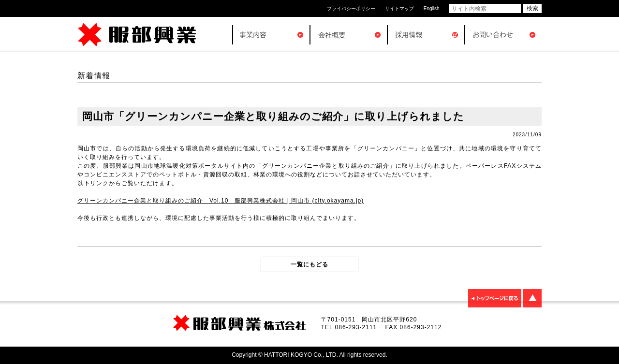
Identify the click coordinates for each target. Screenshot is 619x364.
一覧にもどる (309, 264)
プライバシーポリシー (351, 8)
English (432, 8)
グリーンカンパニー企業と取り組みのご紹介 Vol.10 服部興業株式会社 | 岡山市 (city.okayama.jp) (221, 201)
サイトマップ (399, 8)
